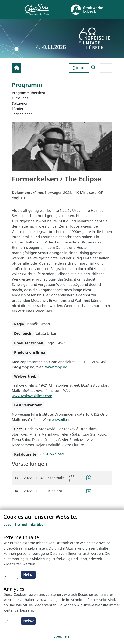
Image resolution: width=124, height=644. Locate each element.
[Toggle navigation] (106, 68)
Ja (7, 575)
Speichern (62, 636)
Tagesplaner (22, 114)
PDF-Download (52, 454)
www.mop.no (56, 367)
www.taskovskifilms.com (32, 396)
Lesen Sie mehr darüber (24, 524)
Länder (18, 109)
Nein (27, 575)
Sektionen (20, 103)
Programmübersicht (29, 93)
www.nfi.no (61, 420)
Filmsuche (20, 98)
